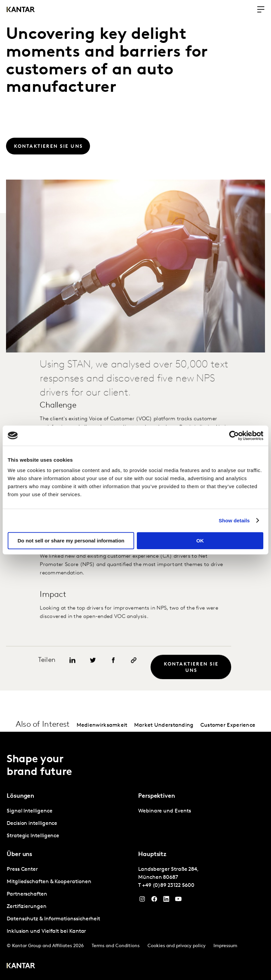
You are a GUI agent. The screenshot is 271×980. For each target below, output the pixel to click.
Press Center (22, 869)
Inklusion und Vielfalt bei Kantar (46, 931)
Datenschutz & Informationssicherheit (53, 919)
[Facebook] (154, 901)
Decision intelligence (32, 824)
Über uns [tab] (19, 855)
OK (200, 541)
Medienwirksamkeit (102, 725)
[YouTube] (178, 901)
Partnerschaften (27, 894)
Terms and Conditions (116, 946)
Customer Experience (228, 725)
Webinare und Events (164, 811)
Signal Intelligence (29, 811)
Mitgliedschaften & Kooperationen (49, 882)
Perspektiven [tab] (157, 796)
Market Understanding (164, 725)
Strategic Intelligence (33, 836)
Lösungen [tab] (20, 796)
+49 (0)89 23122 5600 (168, 886)
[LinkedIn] (166, 901)
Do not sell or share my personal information (71, 541)
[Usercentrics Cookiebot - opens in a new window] (234, 436)
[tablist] (135, 856)
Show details (234, 520)
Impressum (225, 946)
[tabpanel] (70, 824)
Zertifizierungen (27, 907)
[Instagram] (142, 901)
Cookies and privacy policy (176, 946)
